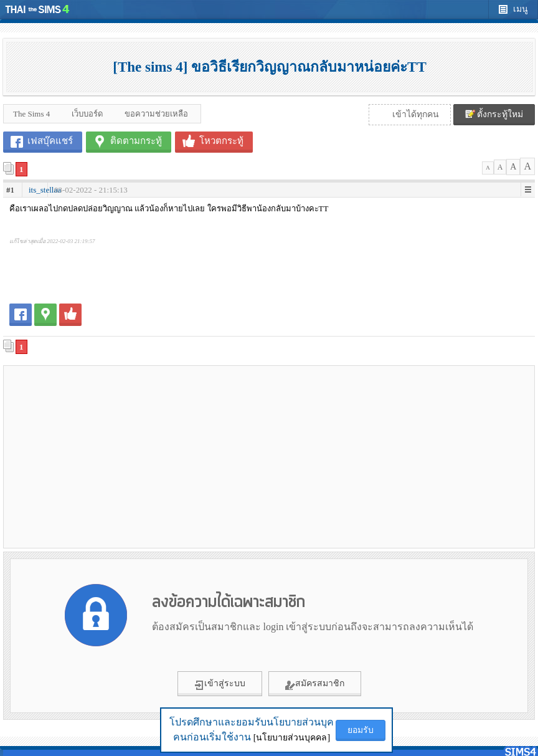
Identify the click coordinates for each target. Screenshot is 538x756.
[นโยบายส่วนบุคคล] (292, 738)
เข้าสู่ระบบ (220, 684)
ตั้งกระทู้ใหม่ (494, 114)
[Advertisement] (136, 456)
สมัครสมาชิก (315, 684)
